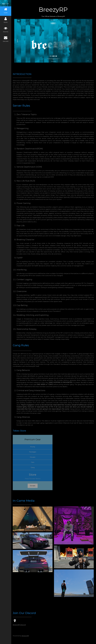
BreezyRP (26, 634)
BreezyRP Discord (20, 623)
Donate (33, 485)
